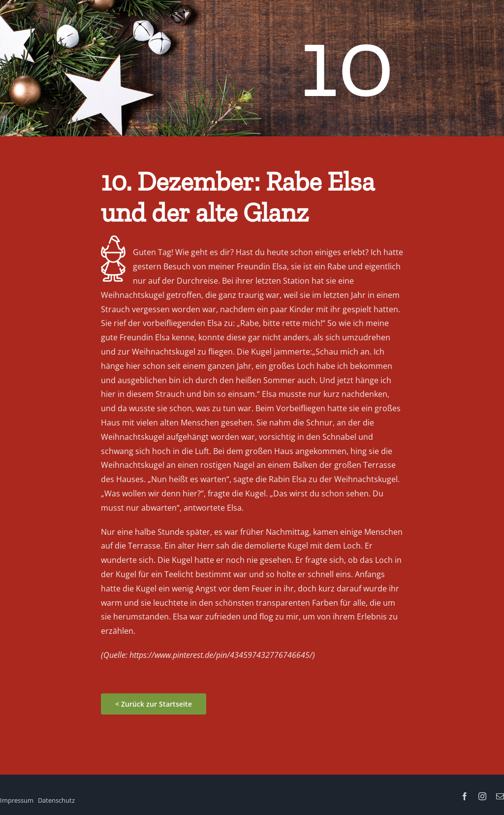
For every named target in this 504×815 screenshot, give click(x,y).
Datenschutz (56, 800)
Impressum (17, 800)
